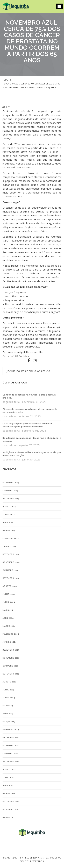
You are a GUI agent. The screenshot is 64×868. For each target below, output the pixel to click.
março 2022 (9, 793)
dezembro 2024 (11, 554)
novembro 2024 (11, 562)
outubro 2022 (10, 754)
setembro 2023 (11, 674)
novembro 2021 (11, 809)
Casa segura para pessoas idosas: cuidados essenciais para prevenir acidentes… (27, 425)
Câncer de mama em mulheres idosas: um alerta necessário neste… (30, 411)
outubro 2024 (11, 570)
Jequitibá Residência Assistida (29, 371)
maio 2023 (8, 706)
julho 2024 (9, 594)
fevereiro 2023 (11, 730)
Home (5, 80)
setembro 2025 (11, 499)
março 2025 (9, 530)
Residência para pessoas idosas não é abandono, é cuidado (32, 440)
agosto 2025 (10, 507)
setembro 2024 (11, 578)
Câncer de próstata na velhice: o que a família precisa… (29, 396)
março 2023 (9, 722)
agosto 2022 (9, 770)
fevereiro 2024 (11, 634)
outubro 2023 (10, 666)
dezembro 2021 (11, 801)
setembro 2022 (11, 762)
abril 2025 (8, 522)
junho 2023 (9, 698)
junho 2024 (9, 602)
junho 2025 (9, 514)
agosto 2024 (10, 586)
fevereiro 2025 (11, 538)
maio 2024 (8, 610)
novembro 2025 (11, 483)
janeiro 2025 (9, 546)
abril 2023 (8, 714)
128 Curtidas (20, 356)
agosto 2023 (10, 682)
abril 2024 (8, 618)
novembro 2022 (11, 746)
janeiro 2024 (10, 642)
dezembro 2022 (11, 738)
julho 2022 (8, 778)
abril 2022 (8, 785)
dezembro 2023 (11, 650)
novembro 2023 (11, 658)
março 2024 (9, 626)
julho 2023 (9, 690)
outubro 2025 (10, 491)
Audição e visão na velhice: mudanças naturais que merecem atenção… (32, 454)
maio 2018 (8, 817)
